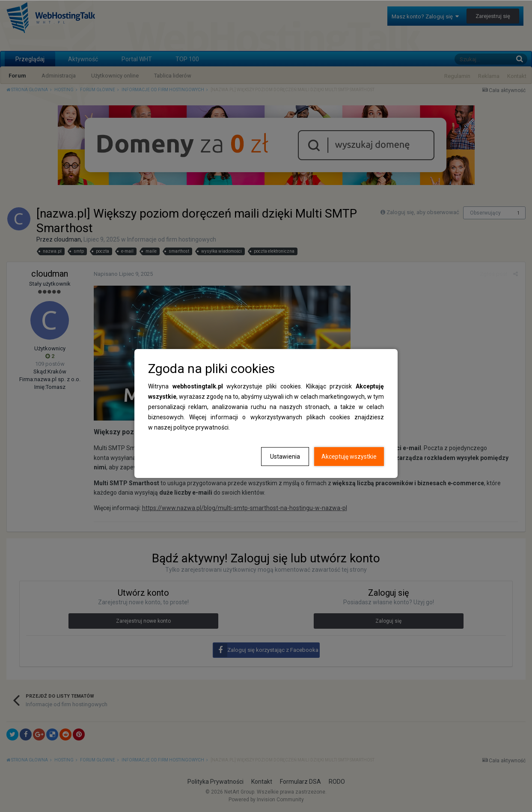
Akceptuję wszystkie (349, 457)
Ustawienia (285, 457)
